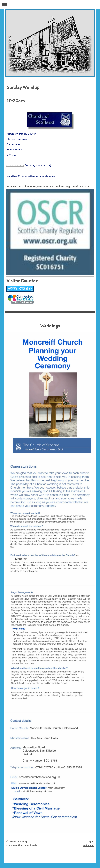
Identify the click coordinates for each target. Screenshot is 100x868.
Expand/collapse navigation (50, 5)
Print (12, 842)
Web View (88, 845)
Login (90, 842)
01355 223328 (15, 165)
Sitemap (23, 842)
